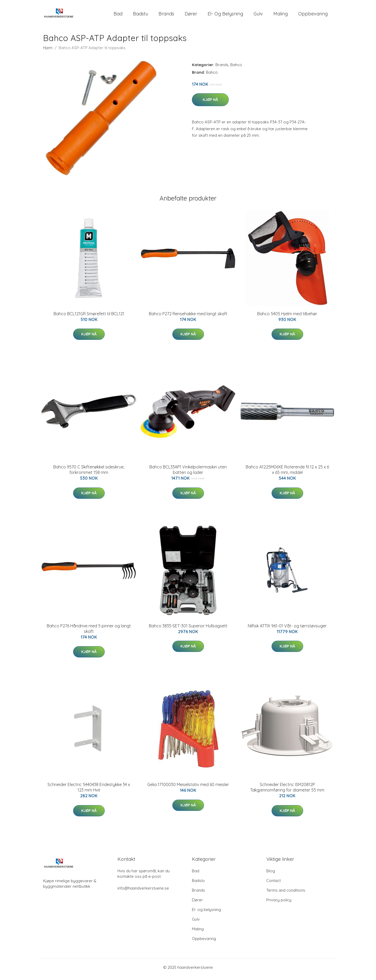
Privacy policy (279, 904)
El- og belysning (225, 16)
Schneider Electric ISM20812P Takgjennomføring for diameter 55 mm (287, 791)
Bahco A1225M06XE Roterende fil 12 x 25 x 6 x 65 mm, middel (287, 473)
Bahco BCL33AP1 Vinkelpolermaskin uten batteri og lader (188, 473)
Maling (281, 16)
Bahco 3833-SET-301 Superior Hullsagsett (188, 629)
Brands (166, 16)
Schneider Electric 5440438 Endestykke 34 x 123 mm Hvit (89, 791)
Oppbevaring (313, 16)
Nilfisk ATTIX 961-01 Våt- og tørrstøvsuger (287, 629)
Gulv (258, 16)
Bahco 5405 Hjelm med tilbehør (287, 317)
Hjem (48, 51)
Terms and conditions (286, 894)
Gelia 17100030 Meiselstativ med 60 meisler (188, 788)
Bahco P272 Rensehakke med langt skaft (188, 317)
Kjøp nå (210, 103)
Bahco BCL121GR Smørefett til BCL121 (89, 317)
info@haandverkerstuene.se (143, 892)
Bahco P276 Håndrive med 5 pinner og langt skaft (89, 632)
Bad (118, 16)
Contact (274, 884)
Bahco (236, 68)
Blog (271, 875)
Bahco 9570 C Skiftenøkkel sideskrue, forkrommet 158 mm (89, 473)
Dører (191, 16)
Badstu (140, 16)
